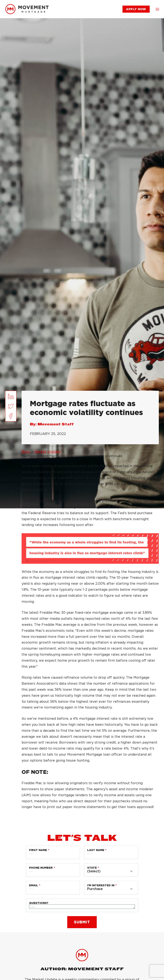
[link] (27, 9)
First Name (38, 850)
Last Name (96, 850)
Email (34, 885)
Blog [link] (26, 452)
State (92, 868)
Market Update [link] (47, 452)
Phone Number (41, 868)
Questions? (39, 903)
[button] (157, 9)
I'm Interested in (101, 885)
